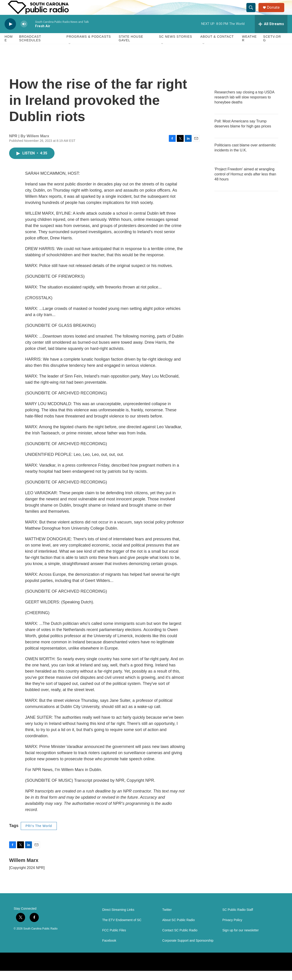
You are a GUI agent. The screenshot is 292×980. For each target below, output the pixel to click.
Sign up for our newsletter (241, 939)
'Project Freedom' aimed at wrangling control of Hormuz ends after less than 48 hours (245, 183)
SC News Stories (176, 46)
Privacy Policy (232, 929)
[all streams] (271, 33)
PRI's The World (39, 835)
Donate (276, 12)
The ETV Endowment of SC (122, 929)
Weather (249, 48)
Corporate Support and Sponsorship (188, 950)
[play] (10, 33)
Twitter (167, 919)
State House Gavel (131, 48)
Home (9, 48)
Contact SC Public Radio (180, 939)
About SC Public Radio (178, 929)
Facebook (109, 950)
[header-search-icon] (253, 12)
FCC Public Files (114, 939)
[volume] (24, 33)
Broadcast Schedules (30, 48)
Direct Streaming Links (118, 919)
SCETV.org (272, 48)
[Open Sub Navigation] (70, 53)
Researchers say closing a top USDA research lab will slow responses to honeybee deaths (244, 106)
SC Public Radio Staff (238, 919)
